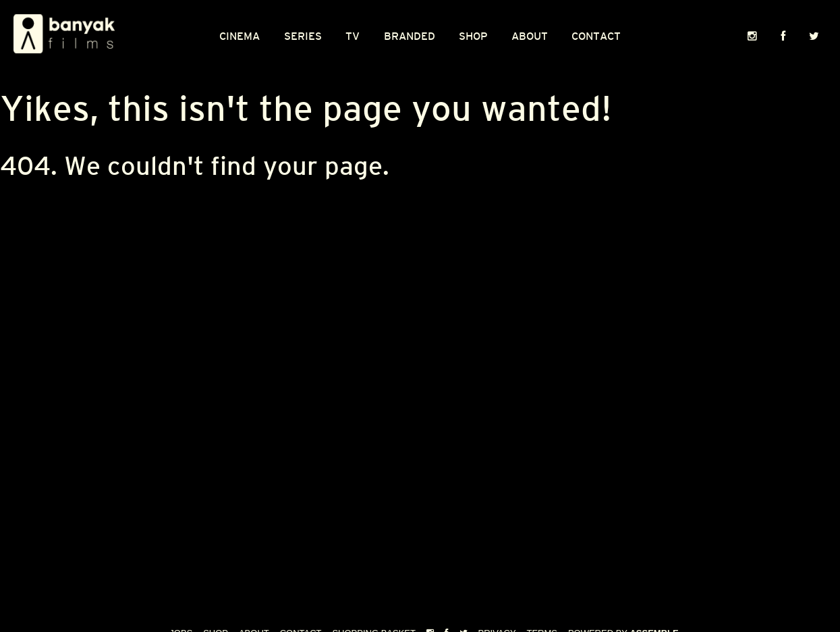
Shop (473, 36)
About (530, 36)
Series (303, 36)
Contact (596, 36)
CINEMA (240, 36)
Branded (410, 36)
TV (353, 36)
